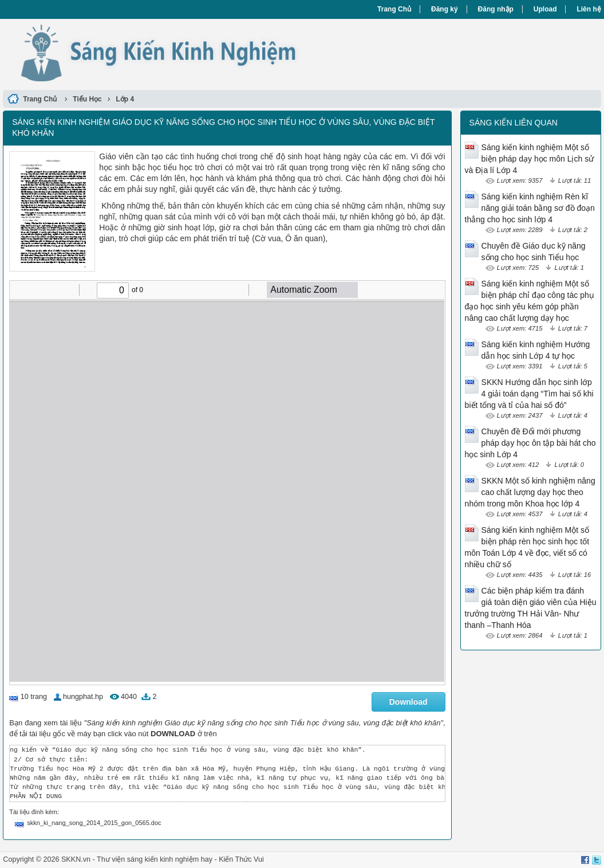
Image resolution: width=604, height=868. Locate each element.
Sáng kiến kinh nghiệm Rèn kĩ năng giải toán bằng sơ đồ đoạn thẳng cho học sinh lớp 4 (530, 208)
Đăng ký (445, 9)
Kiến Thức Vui (241, 859)
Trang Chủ (394, 9)
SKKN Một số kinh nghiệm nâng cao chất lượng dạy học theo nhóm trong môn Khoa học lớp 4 (530, 492)
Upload (545, 9)
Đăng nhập (496, 9)
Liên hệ (589, 9)
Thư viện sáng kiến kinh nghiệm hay (155, 859)
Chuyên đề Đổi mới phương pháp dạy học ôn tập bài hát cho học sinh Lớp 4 (530, 443)
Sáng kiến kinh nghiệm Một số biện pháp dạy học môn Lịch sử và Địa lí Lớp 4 (530, 159)
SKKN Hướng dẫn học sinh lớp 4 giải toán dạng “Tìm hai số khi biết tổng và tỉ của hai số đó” (529, 394)
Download (408, 702)
